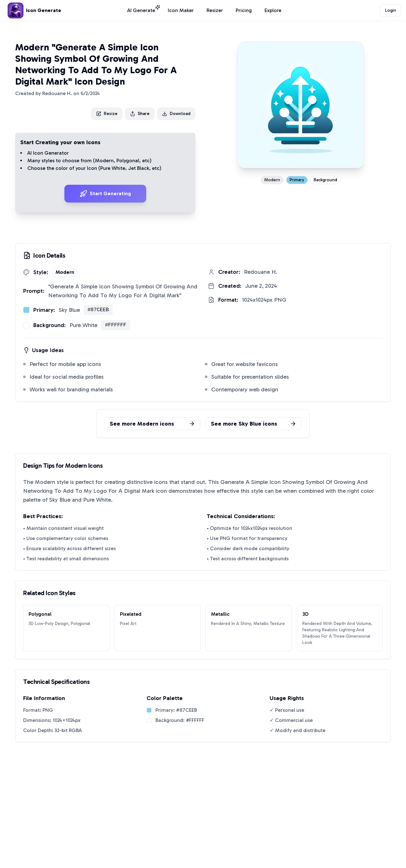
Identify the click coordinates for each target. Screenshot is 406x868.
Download (176, 114)
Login (391, 10)
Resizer (215, 10)
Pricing (244, 10)
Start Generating (105, 194)
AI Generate (141, 10)
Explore (273, 10)
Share (140, 114)
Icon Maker (181, 10)
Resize (107, 114)
